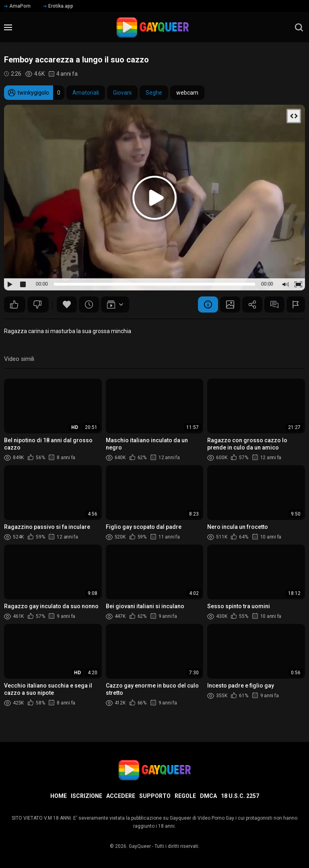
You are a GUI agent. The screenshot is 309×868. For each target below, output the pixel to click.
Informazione (208, 305)
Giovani (122, 93)
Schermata (230, 305)
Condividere (252, 305)
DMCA (208, 796)
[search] (299, 27)
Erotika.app (58, 6)
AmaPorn (17, 6)
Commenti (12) (274, 305)
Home (59, 796)
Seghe (154, 93)
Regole (185, 796)
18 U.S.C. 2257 (240, 796)
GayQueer (140, 846)
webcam (187, 93)
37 (14, 305)
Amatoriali (86, 93)
